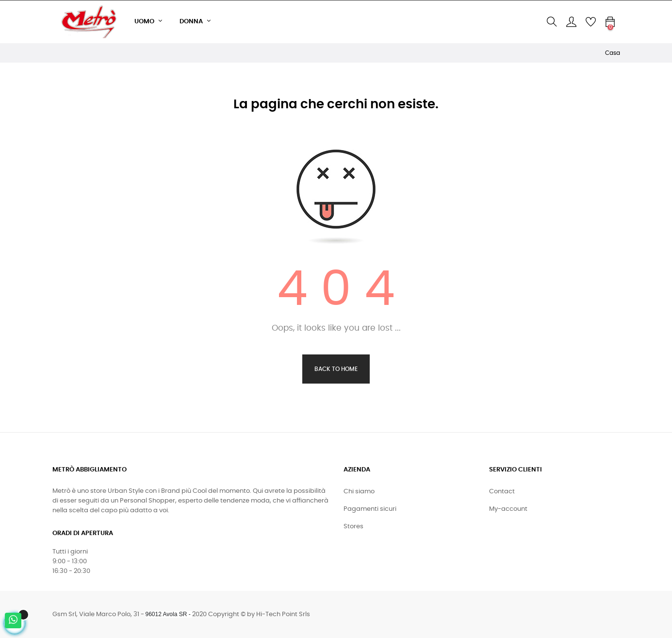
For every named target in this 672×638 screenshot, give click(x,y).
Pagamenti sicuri (370, 509)
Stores (353, 527)
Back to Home (336, 369)
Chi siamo (359, 492)
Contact (502, 492)
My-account (508, 509)
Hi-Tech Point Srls (283, 614)
